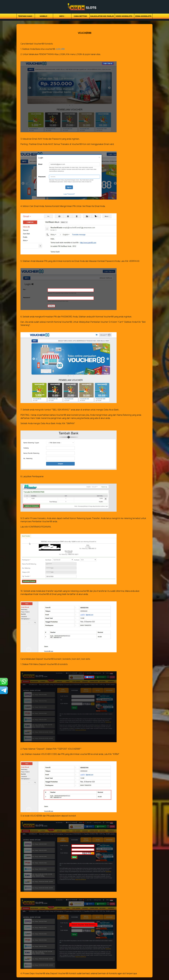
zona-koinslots (143, 16)
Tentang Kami (25, 16)
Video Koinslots (124, 16)
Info (62, 16)
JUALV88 (60, 49)
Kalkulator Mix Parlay (102, 16)
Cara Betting (81, 16)
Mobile (43, 16)
